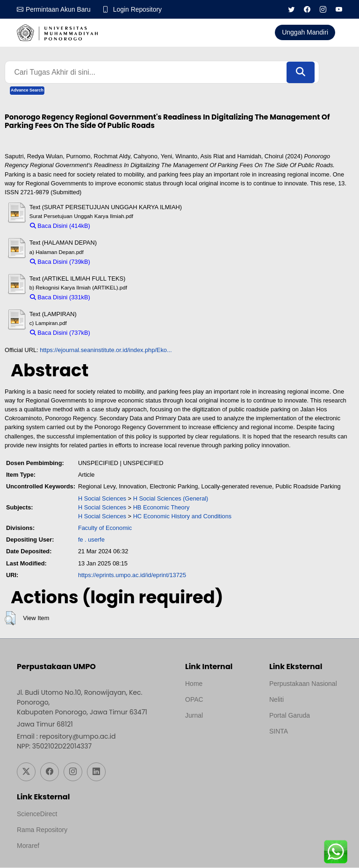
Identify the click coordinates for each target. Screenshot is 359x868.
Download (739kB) (119, 262)
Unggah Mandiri (305, 32)
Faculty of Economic (105, 528)
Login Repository (138, 9)
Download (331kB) (119, 298)
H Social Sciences (102, 498)
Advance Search (27, 91)
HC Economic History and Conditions (183, 517)
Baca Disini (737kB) (60, 333)
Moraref (28, 846)
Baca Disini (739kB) (60, 262)
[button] (10, 619)
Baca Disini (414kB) (60, 226)
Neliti (276, 700)
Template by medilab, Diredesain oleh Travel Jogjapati (218, 738)
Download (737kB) (119, 333)
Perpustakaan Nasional (303, 684)
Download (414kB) (119, 226)
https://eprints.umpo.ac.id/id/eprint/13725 (132, 575)
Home (194, 684)
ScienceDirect (37, 814)
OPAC (194, 700)
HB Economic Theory (162, 508)
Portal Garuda (290, 716)
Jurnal (194, 716)
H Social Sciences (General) (171, 498)
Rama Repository (42, 830)
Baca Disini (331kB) (60, 298)
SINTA (279, 732)
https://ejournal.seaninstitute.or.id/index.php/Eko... (106, 350)
